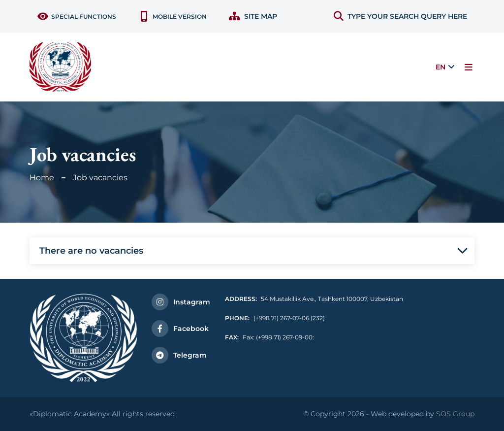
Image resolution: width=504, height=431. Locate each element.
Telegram (179, 355)
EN (441, 67)
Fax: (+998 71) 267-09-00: (269, 337)
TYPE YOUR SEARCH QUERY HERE (400, 16)
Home (42, 178)
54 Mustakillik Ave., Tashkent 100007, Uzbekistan (314, 299)
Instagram (181, 302)
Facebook (180, 329)
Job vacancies (100, 178)
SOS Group (455, 414)
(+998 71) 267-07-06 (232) (275, 318)
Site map (253, 16)
